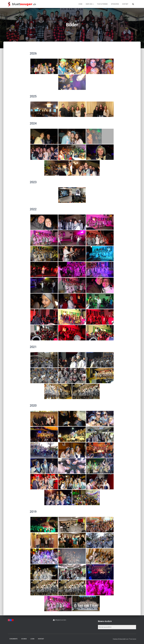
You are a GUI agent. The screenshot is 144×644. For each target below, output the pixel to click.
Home (80, 4)
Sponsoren (115, 4)
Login (32, 639)
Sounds (24, 639)
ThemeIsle (132, 639)
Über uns (90, 4)
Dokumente (14, 639)
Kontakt (125, 4)
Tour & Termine (102, 4)
